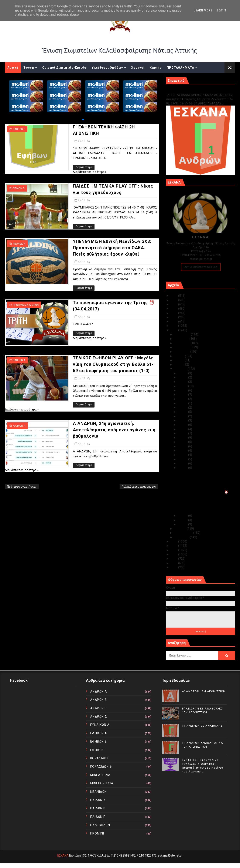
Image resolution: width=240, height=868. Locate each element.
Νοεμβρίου (182, 339)
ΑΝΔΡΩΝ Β (99, 700)
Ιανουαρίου (182, 537)
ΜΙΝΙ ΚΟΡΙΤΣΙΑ (102, 783)
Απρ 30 (183, 373)
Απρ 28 (183, 382)
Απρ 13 (183, 429)
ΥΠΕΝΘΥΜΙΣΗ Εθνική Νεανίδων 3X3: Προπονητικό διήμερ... (202, 486)
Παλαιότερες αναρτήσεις (139, 487)
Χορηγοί (138, 68)
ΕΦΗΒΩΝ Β (99, 741)
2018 (174, 326)
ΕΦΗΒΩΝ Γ (19, 129)
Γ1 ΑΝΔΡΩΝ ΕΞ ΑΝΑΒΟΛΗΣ (188, 90)
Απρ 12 (183, 433)
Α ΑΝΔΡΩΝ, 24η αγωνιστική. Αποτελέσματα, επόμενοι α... (198, 510)
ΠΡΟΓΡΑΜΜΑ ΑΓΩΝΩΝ (26, 305)
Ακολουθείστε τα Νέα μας (201, 267)
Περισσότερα (84, 167)
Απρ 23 (183, 403)
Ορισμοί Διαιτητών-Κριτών (64, 68)
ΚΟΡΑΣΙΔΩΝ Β (101, 766)
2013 (174, 554)
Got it (221, 10)
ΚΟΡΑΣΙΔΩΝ (100, 758)
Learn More (203, 10)
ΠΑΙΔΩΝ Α (19, 188)
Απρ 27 (183, 386)
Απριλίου (181, 369)
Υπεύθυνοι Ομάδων (107, 68)
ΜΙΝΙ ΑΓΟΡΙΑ (100, 775)
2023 (174, 304)
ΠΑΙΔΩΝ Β (98, 808)
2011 (174, 563)
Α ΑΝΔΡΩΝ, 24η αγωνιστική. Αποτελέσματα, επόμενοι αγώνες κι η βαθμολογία (114, 430)
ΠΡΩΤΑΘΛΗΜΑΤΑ (180, 68)
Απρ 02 (183, 520)
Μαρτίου (180, 529)
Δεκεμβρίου (183, 334)
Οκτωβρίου (182, 343)
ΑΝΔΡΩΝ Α (19, 426)
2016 (174, 541)
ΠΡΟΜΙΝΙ (97, 833)
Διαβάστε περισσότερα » (90, 172)
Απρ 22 (183, 408)
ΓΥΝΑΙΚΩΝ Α (100, 725)
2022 (174, 309)
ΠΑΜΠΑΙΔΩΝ (100, 825)
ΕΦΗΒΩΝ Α (19, 360)
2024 (174, 300)
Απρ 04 (183, 468)
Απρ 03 (183, 516)
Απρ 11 (183, 438)
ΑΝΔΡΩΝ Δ (99, 716)
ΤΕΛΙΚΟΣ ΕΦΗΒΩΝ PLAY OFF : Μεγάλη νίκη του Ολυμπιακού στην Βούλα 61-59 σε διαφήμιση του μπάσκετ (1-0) (113, 364)
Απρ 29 (183, 377)
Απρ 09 (183, 446)
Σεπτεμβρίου (183, 347)
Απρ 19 (183, 420)
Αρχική (13, 68)
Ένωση (29, 68)
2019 (174, 321)
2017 (174, 330)
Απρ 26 (183, 390)
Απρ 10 (183, 442)
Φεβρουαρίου (184, 533)
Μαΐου (179, 364)
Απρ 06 (183, 459)
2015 (174, 546)
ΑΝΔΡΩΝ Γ (98, 708)
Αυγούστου (182, 352)
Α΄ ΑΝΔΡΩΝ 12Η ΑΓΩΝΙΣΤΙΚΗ (204, 691)
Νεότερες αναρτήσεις (22, 487)
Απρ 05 (183, 463)
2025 (174, 296)
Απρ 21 (183, 412)
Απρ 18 (183, 425)
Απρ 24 (183, 399)
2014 (174, 550)
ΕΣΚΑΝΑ (63, 855)
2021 (174, 313)
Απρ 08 (183, 451)
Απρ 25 (183, 395)
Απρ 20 (183, 416)
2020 (174, 317)
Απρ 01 (183, 524)
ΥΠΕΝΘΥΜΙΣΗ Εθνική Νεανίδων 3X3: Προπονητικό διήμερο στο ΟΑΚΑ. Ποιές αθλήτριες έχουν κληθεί (112, 248)
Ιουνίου (179, 360)
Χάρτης (156, 68)
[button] (83, 120)
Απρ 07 (183, 455)
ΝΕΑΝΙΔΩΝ (19, 244)
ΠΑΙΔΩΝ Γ (98, 817)
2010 (174, 567)
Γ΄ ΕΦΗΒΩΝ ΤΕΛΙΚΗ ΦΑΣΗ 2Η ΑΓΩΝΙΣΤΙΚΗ (204, 472)
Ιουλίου (180, 356)
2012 (174, 559)
